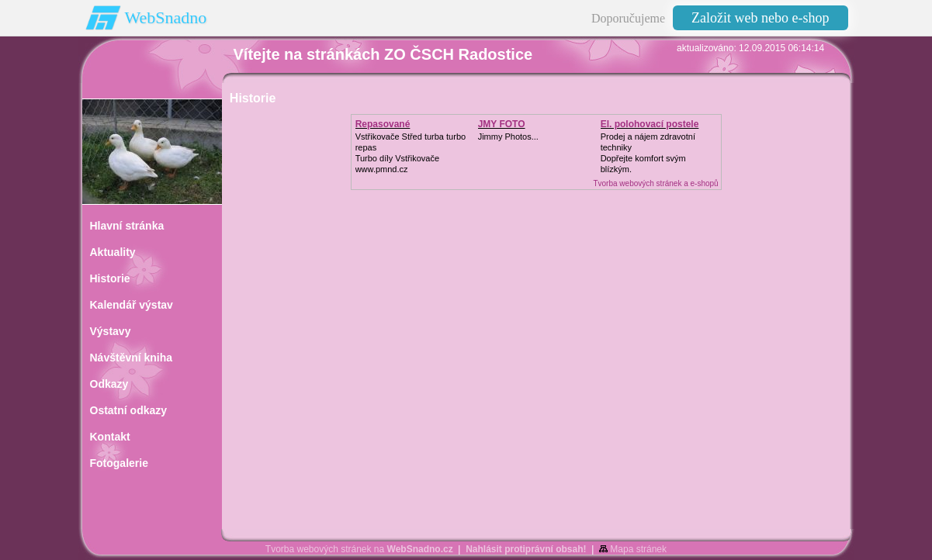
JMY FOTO (502, 124)
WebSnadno (166, 17)
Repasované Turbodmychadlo (393, 130)
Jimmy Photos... (508, 137)
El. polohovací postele (650, 124)
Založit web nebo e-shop (760, 18)
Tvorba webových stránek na (359, 549)
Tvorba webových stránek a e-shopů (655, 183)
